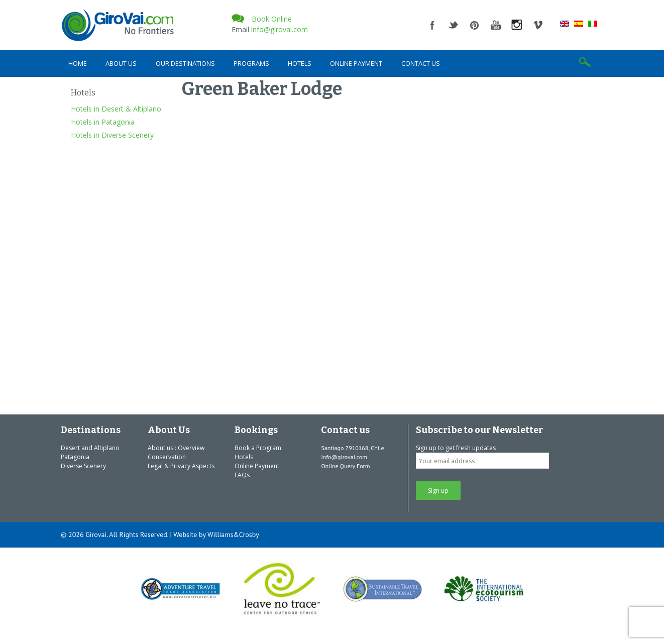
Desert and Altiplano (90, 448)
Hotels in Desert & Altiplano (116, 109)
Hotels (300, 63)
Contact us (421, 63)
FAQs (242, 475)
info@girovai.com (280, 29)
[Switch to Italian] (593, 23)
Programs (251, 63)
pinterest (475, 25)
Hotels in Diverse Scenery (112, 135)
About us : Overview (176, 448)
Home (78, 63)
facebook (432, 25)
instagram (517, 25)
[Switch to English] (565, 23)
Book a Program (258, 448)
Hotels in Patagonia (103, 122)
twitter (454, 25)
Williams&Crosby (233, 534)
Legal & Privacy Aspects (181, 466)
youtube (496, 25)
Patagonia (75, 457)
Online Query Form (345, 466)
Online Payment (356, 63)
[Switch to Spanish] (579, 23)
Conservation (167, 457)
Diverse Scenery (83, 466)
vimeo (538, 25)
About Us (121, 63)
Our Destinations (185, 63)
